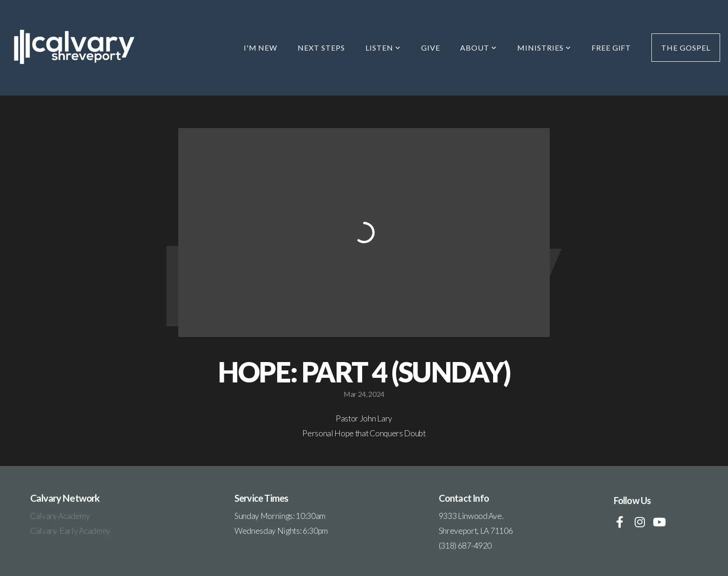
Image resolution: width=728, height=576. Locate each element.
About (478, 48)
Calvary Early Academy (70, 531)
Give (431, 48)
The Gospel (686, 48)
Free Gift (611, 48)
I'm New (261, 48)
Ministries (544, 48)
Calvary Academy (61, 516)
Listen (383, 48)
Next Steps (321, 48)
